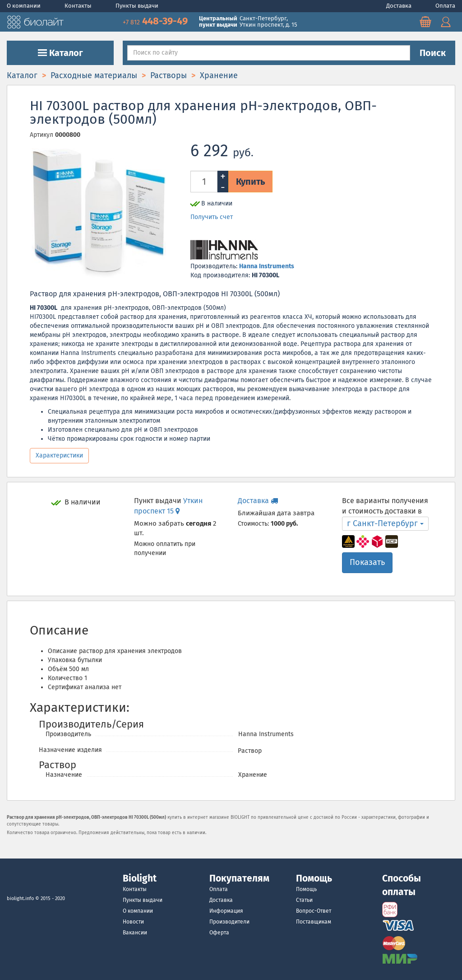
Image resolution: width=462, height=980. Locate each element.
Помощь (306, 889)
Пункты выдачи (137, 6)
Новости (133, 922)
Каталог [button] (60, 53)
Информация (226, 911)
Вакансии (135, 933)
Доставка (400, 6)
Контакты (79, 6)
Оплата (445, 6)
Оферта (219, 933)
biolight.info (20, 898)
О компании (24, 6)
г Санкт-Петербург (385, 523)
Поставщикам (314, 922)
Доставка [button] (258, 501)
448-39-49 (156, 21)
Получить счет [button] (212, 217)
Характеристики (59, 455)
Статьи (304, 900)
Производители (229, 922)
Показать (367, 562)
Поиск (433, 53)
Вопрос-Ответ (314, 911)
